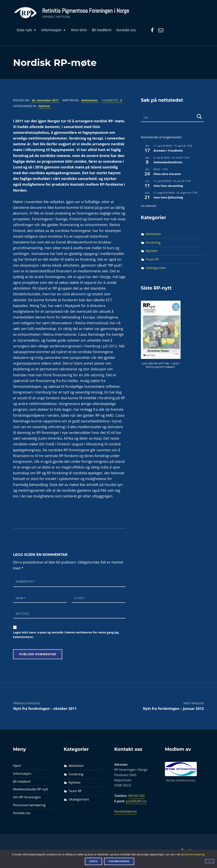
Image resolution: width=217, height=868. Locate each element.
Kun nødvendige (119, 861)
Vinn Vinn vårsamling (168, 186)
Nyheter (44, 106)
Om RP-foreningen (27, 797)
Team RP (152, 259)
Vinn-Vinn (79, 30)
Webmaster (90, 100)
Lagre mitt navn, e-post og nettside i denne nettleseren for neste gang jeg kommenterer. (66, 635)
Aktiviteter (154, 234)
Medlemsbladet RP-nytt (31, 789)
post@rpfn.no (136, 801)
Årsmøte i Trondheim (168, 151)
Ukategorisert (156, 268)
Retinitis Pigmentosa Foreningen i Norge (86, 11)
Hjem (17, 766)
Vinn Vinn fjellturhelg (168, 197)
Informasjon (54, 30)
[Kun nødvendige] (209, 861)
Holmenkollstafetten (168, 162)
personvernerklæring (193, 854)
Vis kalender (149, 206)
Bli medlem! (102, 30)
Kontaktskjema (126, 811)
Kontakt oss (126, 30)
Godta (93, 861)
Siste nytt (27, 30)
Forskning (153, 242)
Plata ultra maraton (167, 174)
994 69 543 (136, 796)
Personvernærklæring (29, 805)
